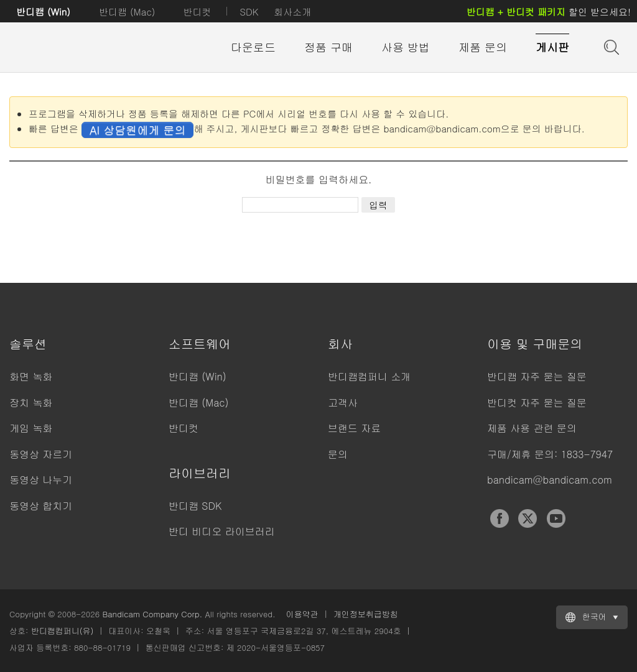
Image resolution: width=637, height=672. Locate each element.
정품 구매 (328, 47)
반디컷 (197, 12)
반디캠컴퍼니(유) (63, 631)
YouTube (556, 518)
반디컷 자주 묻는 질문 (537, 403)
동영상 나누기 (41, 480)
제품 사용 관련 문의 (532, 428)
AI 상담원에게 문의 (137, 130)
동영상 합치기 (41, 506)
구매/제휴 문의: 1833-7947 (550, 454)
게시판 (552, 47)
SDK (249, 12)
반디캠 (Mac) (127, 12)
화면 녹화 (31, 376)
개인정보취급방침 (366, 614)
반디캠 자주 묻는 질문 (537, 376)
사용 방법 (406, 47)
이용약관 (302, 614)
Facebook (500, 518)
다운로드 (253, 47)
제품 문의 (483, 47)
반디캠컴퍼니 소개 (369, 376)
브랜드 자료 (354, 428)
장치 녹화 (31, 403)
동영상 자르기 (41, 454)
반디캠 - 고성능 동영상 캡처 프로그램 (78, 48)
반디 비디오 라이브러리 (222, 531)
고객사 (343, 403)
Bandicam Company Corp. (152, 614)
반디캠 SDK (195, 506)
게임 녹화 (31, 428)
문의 (338, 454)
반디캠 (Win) (43, 12)
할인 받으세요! (549, 12)
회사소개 (292, 12)
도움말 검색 (610, 46)
